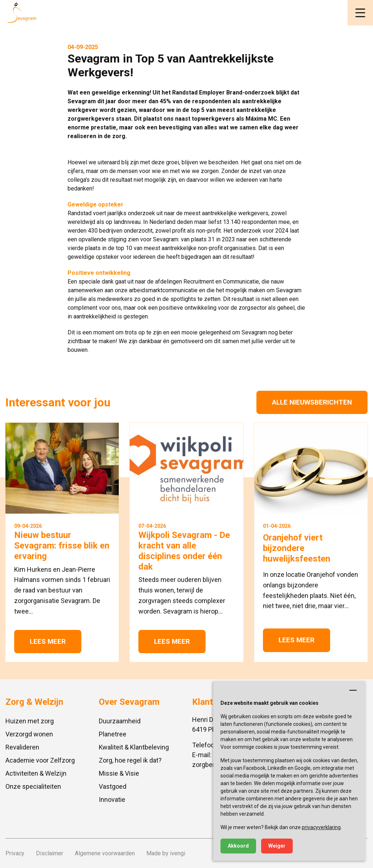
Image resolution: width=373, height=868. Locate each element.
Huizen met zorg (30, 721)
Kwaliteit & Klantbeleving (134, 747)
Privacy (15, 853)
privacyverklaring (321, 827)
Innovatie (112, 799)
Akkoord (238, 846)
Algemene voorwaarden (105, 853)
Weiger (277, 846)
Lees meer (48, 641)
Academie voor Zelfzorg (40, 760)
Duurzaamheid (120, 721)
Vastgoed (113, 786)
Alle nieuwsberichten (312, 402)
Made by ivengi (166, 853)
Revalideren (22, 747)
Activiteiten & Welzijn (36, 773)
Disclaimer (50, 853)
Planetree (113, 734)
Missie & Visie (119, 773)
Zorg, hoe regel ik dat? (130, 760)
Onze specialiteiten (33, 786)
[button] (360, 13)
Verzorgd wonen (29, 734)
